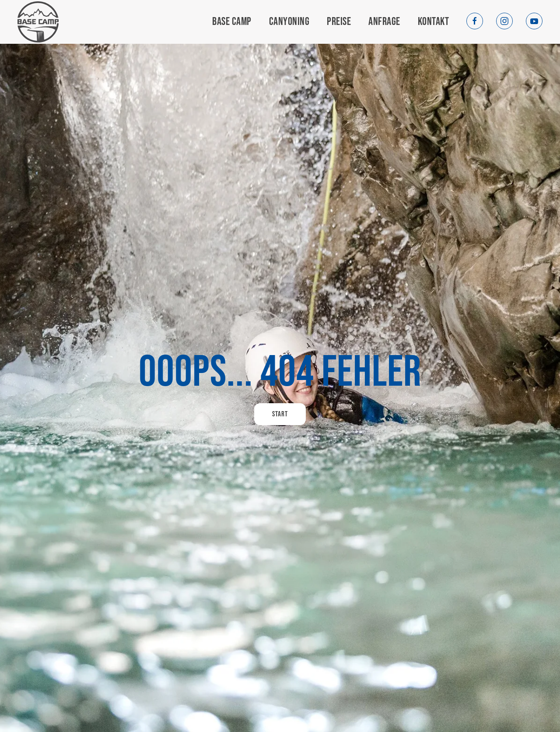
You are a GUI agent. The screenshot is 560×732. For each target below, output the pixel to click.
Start (280, 414)
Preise (339, 22)
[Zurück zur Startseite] (38, 22)
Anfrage (384, 22)
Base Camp (232, 22)
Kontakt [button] (434, 22)
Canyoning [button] (289, 22)
